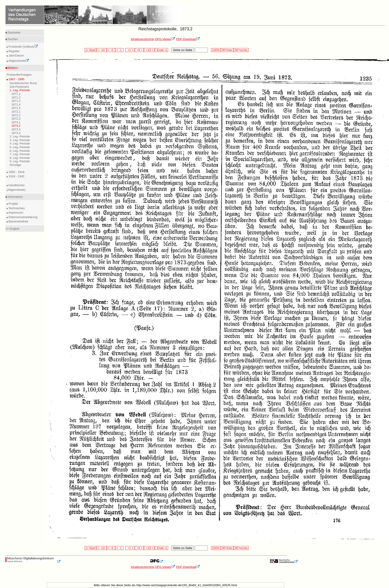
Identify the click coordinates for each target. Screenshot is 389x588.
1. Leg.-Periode (20, 90)
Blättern (13, 68)
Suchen (13, 39)
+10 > (149, 50)
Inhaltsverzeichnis (142, 39)
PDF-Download (188, 39)
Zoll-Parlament (19, 87)
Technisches (16, 208)
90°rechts (241, 50)
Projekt (13, 204)
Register (14, 51)
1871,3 (16, 101)
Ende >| (162, 50)
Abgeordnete (18, 61)
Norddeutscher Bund (23, 83)
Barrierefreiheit (18, 221)
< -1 (120, 50)
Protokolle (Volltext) (23, 47)
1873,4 (16, 133)
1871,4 (16, 104)
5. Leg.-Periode (20, 147)
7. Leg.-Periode (20, 154)
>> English (12, 229)
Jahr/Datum (16, 55)
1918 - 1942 (16, 176)
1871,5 (16, 108)
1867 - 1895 (16, 79)
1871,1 (16, 94)
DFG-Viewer (165, 39)
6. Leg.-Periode (20, 151)
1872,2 (16, 115)
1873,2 (16, 126)
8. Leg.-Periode (20, 158)
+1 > (130, 50)
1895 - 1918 (16, 172)
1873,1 (16, 122)
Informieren (15, 197)
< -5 (111, 50)
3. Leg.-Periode (20, 140)
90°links (227, 50)
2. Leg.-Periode (20, 136)
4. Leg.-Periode (20, 143)
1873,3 (16, 129)
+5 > (139, 50)
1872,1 (16, 112)
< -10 (102, 50)
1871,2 (16, 97)
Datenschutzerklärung (23, 217)
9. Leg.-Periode (20, 161)
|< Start (90, 50)
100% (216, 50)
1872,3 (16, 119)
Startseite (14, 32)
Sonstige (15, 165)
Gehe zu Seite (183, 50)
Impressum (16, 213)
